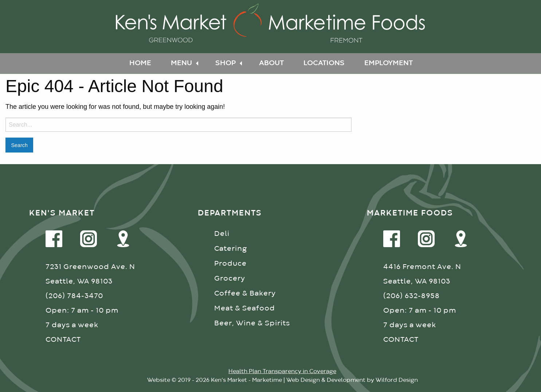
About (271, 63)
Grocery (230, 279)
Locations (324, 63)
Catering (231, 249)
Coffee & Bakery (245, 294)
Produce (230, 264)
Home (140, 63)
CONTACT (63, 340)
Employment (389, 63)
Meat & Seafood (245, 308)
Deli (222, 234)
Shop (226, 63)
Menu (181, 63)
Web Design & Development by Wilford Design (352, 380)
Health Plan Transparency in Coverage (282, 372)
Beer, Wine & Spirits (252, 323)
